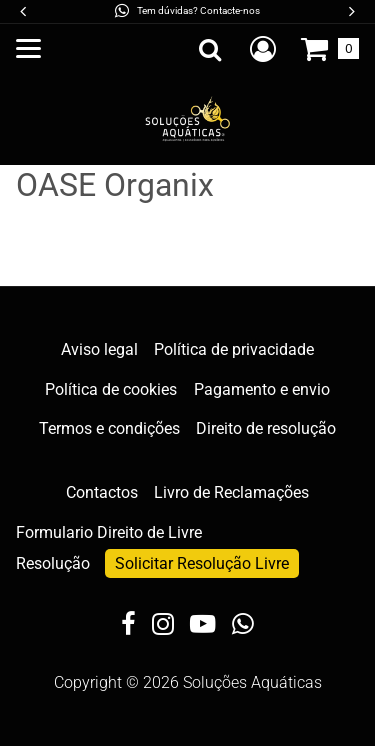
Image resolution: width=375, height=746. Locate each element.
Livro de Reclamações (231, 492)
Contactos (102, 492)
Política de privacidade (234, 349)
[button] (350, 11)
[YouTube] (203, 626)
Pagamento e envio (262, 389)
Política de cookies (111, 389)
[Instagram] (163, 626)
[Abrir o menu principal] (28, 48)
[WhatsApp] (243, 626)
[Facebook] (128, 626)
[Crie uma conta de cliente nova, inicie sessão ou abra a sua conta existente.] (263, 49)
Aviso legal (99, 349)
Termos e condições (109, 428)
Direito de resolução (266, 428)
